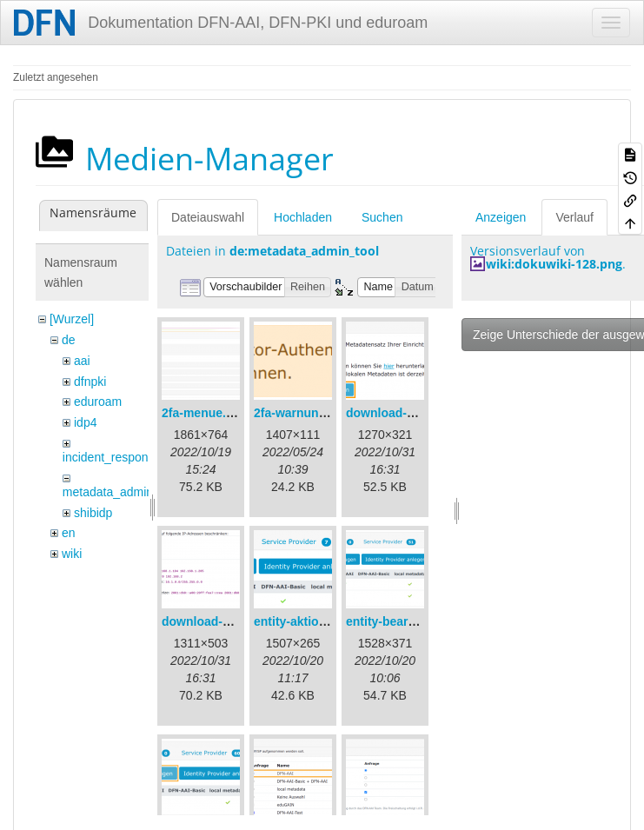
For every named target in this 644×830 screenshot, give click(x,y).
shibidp (93, 513)
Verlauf (574, 217)
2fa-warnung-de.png (312, 413)
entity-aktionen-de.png (319, 621)
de (69, 340)
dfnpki (90, 382)
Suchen (382, 217)
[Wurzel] (72, 319)
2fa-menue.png (205, 413)
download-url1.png (400, 413)
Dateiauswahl (208, 217)
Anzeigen (501, 217)
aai (82, 361)
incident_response (112, 457)
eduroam (98, 402)
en (69, 533)
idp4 (85, 422)
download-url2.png (216, 621)
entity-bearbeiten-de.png (417, 621)
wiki (72, 554)
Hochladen (303, 217)
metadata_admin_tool (121, 492)
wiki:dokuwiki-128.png (554, 264)
